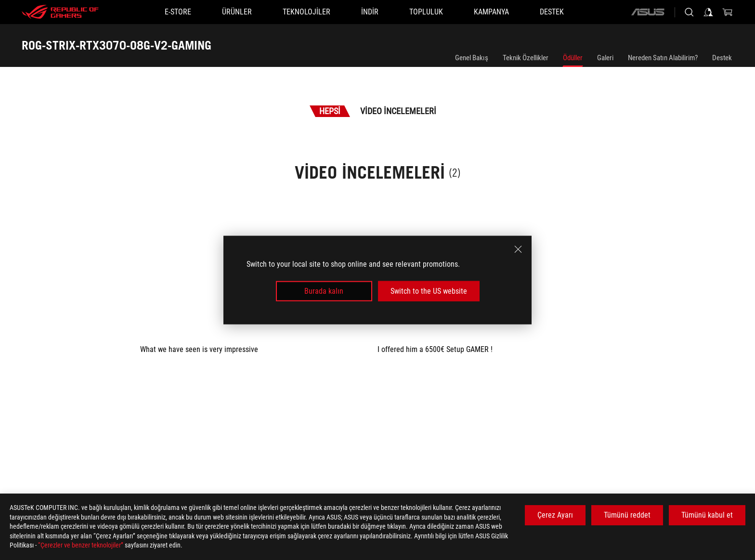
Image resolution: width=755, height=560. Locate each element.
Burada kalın (324, 291)
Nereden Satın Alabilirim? (663, 58)
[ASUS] (648, 12)
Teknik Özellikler (526, 58)
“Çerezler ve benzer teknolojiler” (81, 545)
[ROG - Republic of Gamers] (60, 12)
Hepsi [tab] (330, 111)
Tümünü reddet (627, 515)
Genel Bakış (472, 58)
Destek (722, 58)
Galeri (605, 58)
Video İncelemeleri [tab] (398, 111)
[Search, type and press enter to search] (689, 12)
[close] (518, 249)
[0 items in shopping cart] (728, 12)
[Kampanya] (491, 12)
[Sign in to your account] (708, 12)
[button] (237, 12)
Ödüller (573, 58)
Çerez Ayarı (555, 515)
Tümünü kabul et (707, 515)
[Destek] (552, 12)
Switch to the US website (429, 291)
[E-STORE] (178, 12)
